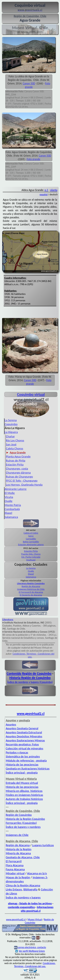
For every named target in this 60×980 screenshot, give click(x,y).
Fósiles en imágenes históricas (24, 795)
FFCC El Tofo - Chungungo (22, 481)
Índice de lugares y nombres (23, 827)
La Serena (11, 420)
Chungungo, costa (17, 469)
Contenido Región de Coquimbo (29, 674)
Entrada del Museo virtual (22, 783)
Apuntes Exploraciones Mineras (25, 740)
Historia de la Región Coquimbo (25, 819)
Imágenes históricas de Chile (31, 589)
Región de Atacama (31, 586)
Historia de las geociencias (22, 764)
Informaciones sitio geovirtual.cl (37, 909)
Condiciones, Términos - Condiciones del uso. (35, 965)
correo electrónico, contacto (32, 947)
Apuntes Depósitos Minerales (24, 736)
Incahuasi (31, 560)
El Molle (10, 493)
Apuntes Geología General (22, 728)
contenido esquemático (21, 907)
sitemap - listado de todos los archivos (30, 903)
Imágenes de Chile (17, 835)
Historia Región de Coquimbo (30, 678)
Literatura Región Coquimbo (31, 583)
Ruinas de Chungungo (19, 477)
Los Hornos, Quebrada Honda (24, 485)
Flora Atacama (15, 865)
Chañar (10, 436)
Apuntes (11, 724)
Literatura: (8, 619)
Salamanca (11, 517)
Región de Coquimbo (19, 815)
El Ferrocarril (14, 861)
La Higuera (11, 432)
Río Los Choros (15, 440)
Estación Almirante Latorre (31, 544)
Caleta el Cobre (31, 533)
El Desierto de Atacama (31, 595)
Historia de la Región (19, 849)
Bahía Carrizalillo (31, 542)
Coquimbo (11, 424)
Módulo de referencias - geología (26, 760)
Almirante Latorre (16, 489)
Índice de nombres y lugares (23, 897)
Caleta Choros (14, 448)
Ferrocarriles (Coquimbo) (21, 823)
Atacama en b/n (37, 873)
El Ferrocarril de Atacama (31, 592)
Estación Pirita (15, 465)
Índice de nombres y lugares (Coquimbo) (30, 682)
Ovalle (9, 501)
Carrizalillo (31, 539)
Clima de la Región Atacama (23, 885)
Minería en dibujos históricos (24, 791)
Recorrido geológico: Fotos (22, 744)
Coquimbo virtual (31, 394)
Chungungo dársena (18, 473)
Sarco (31, 536)
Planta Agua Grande (18, 456)
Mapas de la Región (18, 877)
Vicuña (9, 497)
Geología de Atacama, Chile (23, 857)
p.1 (46, 190)
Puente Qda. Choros (31, 554)
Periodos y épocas (17, 752)
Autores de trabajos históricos (24, 799)
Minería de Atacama (18, 853)
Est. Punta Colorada (31, 557)
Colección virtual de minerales (24, 748)
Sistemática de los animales (23, 756)
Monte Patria (13, 505)
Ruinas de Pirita (16, 461)
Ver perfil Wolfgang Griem (30, 951)
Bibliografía (30, 889)
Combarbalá (12, 509)
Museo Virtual (35, 919)
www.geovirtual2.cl (31, 714)
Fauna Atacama (15, 869)
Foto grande (34, 159)
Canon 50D (29, 83)
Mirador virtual (15, 873)
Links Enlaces (14, 889)
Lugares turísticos (43, 845)
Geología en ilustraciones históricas (28, 769)
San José (11, 444)
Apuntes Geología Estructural (24, 732)
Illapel (8, 513)
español (44, 194)
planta (54, 190)
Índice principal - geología (22, 773)
